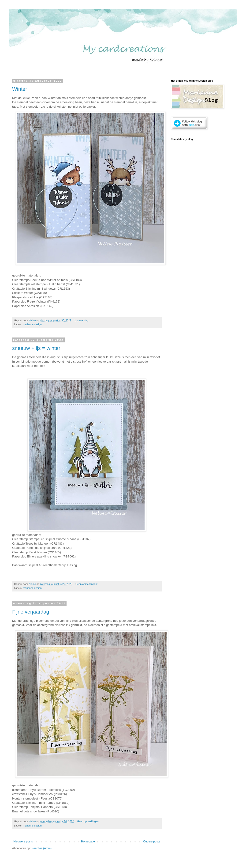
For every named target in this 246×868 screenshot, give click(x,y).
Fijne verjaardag (31, 612)
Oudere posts (152, 841)
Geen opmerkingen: (87, 584)
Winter (20, 89)
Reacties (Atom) (41, 848)
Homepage (88, 841)
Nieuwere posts (23, 841)
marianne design (32, 324)
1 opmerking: (82, 320)
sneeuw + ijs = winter (36, 348)
